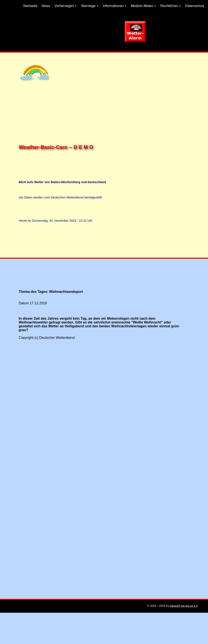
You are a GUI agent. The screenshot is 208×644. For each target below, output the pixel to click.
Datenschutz (195, 6)
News (46, 6)
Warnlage (88, 6)
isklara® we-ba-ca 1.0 (184, 606)
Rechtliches (169, 6)
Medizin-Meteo (142, 6)
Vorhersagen (64, 6)
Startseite (30, 6)
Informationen (113, 6)
